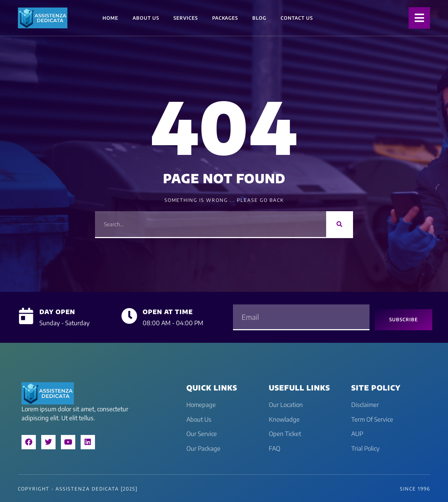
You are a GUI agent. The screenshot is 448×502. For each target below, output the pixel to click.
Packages (225, 18)
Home (110, 18)
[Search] (340, 224)
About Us (146, 18)
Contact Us (297, 18)
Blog (259, 18)
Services (186, 18)
